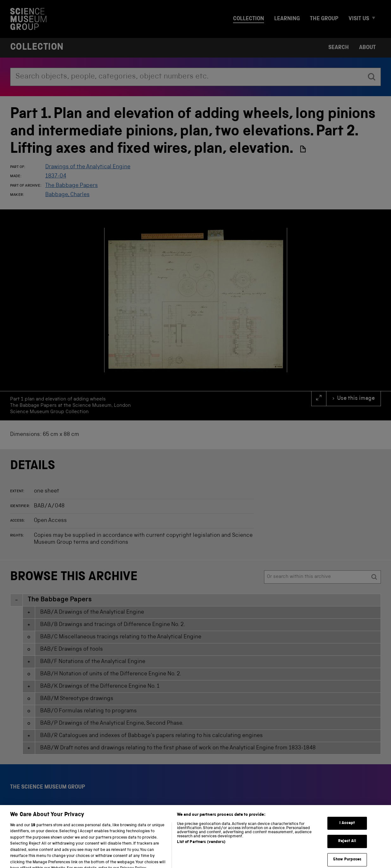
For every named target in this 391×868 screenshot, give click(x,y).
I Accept (347, 834)
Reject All (347, 852)
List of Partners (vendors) (201, 853)
